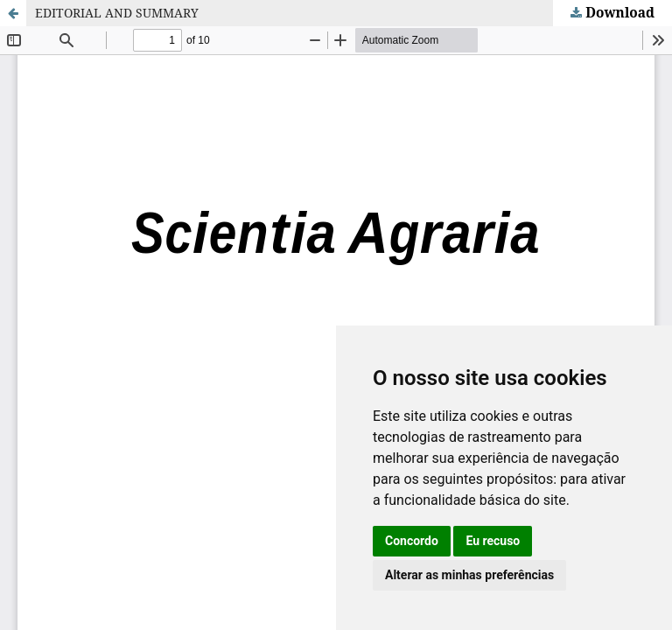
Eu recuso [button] (493, 541)
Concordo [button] (412, 541)
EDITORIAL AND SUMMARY (117, 13)
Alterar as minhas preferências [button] (469, 575)
